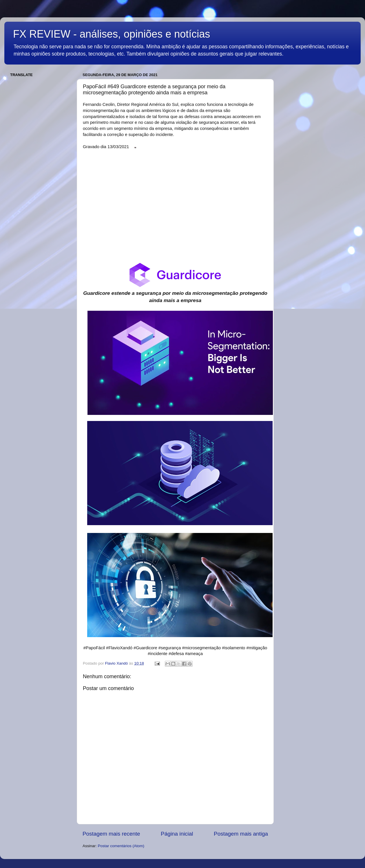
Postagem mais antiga (241, 834)
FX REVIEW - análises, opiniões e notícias (112, 34)
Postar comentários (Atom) (121, 846)
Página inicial (177, 834)
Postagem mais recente (111, 834)
